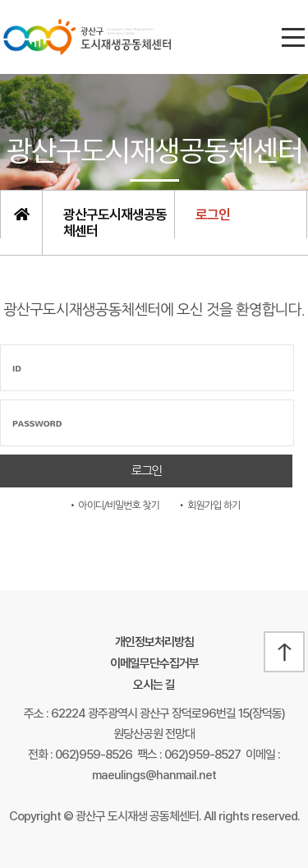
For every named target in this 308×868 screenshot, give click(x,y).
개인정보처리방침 (154, 642)
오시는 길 (154, 685)
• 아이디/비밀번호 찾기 (114, 506)
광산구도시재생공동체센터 (115, 223)
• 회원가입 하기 (209, 506)
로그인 (213, 215)
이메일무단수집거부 (154, 663)
